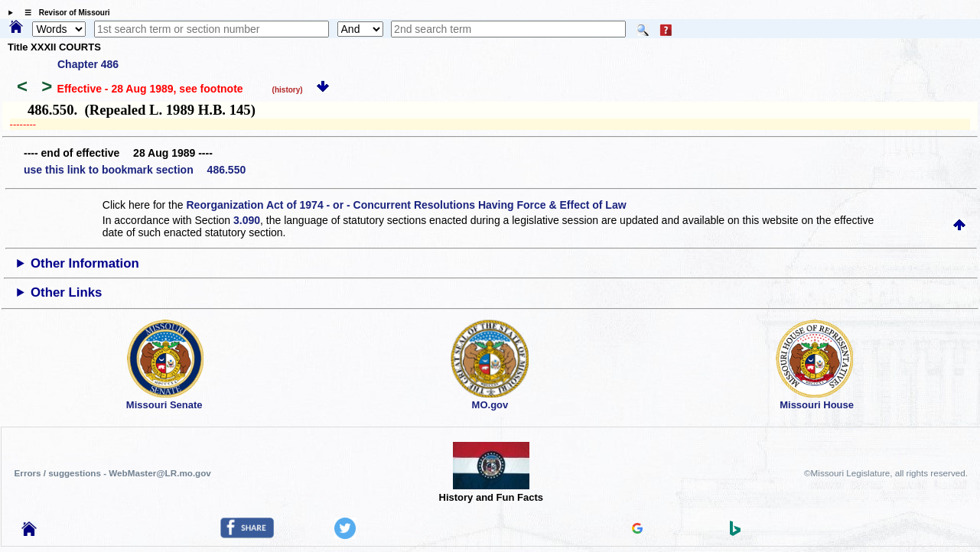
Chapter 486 (88, 64)
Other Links (66, 292)
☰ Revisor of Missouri (63, 13)
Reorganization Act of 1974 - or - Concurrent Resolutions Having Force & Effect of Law (406, 205)
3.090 (247, 220)
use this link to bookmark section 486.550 (135, 170)
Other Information (85, 263)
